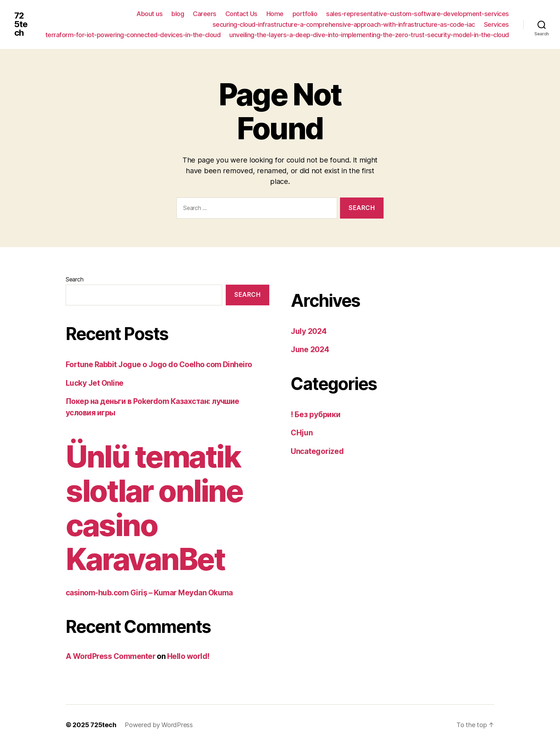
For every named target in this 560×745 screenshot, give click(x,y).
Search (74, 279)
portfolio (305, 14)
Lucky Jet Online (95, 383)
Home (275, 14)
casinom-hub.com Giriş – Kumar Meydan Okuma (149, 593)
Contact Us (241, 14)
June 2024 (310, 349)
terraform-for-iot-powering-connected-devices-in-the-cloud (133, 35)
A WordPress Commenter (111, 656)
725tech (21, 24)
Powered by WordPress (159, 725)
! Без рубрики (316, 414)
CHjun (302, 433)
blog (178, 14)
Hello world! (188, 656)
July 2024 (309, 331)
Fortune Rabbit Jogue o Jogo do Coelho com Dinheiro (159, 364)
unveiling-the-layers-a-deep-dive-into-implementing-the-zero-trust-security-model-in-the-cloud (369, 35)
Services (496, 24)
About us (149, 14)
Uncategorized (317, 451)
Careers (205, 14)
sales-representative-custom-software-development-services (417, 14)
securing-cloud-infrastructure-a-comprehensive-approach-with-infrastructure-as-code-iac (344, 24)
